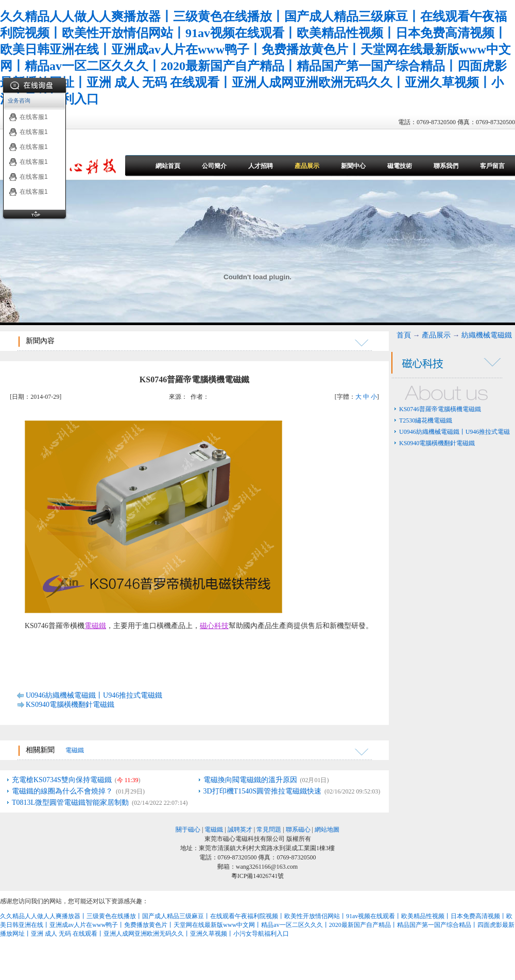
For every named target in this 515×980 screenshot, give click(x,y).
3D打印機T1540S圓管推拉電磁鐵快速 (262, 791)
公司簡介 (214, 166)
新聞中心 (353, 166)
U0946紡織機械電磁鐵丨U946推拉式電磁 (454, 432)
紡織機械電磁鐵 (487, 335)
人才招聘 (261, 166)
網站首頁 (168, 166)
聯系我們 (446, 166)
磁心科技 (214, 626)
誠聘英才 (240, 830)
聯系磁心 (298, 830)
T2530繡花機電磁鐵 (426, 420)
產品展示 (307, 166)
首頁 (404, 335)
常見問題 (269, 830)
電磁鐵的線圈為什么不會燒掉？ (62, 791)
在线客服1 (28, 117)
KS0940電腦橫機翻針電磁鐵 (70, 705)
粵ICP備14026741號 (258, 876)
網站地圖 (327, 830)
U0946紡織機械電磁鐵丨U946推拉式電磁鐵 (94, 695)
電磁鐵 (95, 626)
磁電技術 (400, 166)
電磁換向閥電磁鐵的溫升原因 (250, 780)
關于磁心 (188, 830)
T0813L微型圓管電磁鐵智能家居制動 (70, 802)
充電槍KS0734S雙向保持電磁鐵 (62, 780)
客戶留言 (492, 166)
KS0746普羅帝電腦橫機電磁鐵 (440, 409)
